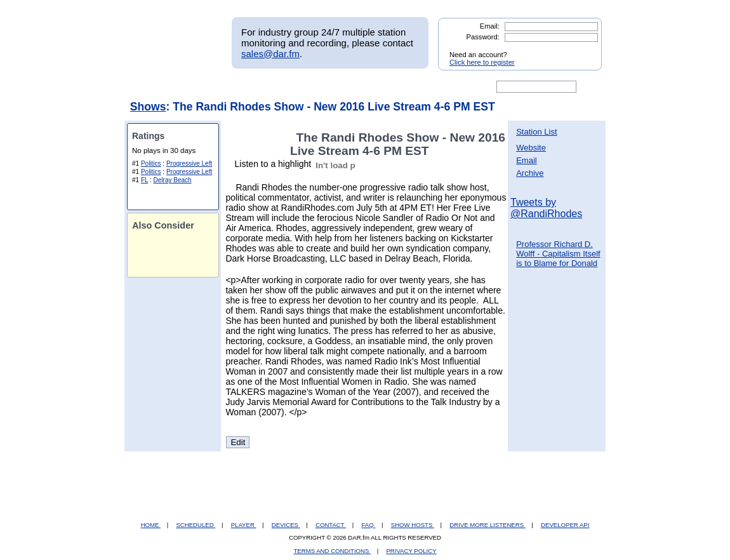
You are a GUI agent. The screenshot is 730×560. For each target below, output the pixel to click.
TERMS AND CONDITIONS (333, 551)
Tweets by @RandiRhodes (546, 208)
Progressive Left (189, 163)
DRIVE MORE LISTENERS (487, 525)
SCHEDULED (196, 525)
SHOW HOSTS (413, 525)
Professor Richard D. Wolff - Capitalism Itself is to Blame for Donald (558, 254)
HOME (151, 525)
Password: (483, 37)
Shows (148, 107)
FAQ (369, 525)
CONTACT (331, 525)
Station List (536, 132)
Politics (151, 163)
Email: (490, 26)
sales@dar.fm (270, 54)
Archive (530, 173)
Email (527, 160)
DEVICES (286, 525)
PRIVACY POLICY (411, 551)
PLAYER (244, 525)
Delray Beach (173, 180)
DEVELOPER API (565, 525)
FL (144, 180)
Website (531, 148)
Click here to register (482, 62)
